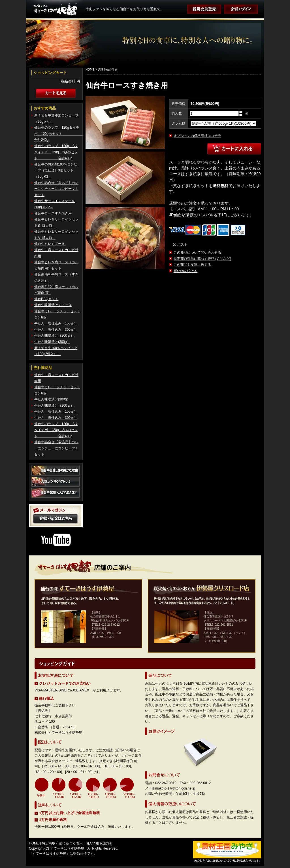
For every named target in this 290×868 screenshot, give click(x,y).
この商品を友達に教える (192, 265)
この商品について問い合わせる (197, 252)
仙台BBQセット (46, 299)
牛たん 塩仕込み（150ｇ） (56, 323)
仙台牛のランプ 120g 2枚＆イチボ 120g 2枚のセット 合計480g (56, 152)
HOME (90, 70)
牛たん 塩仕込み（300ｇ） (56, 330)
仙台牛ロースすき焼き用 (53, 213)
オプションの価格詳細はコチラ (197, 136)
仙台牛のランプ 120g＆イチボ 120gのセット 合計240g (58, 134)
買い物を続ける (185, 271)
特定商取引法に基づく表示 (62, 843)
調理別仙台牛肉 (108, 70)
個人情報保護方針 (99, 843)
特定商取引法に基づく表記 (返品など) (202, 259)
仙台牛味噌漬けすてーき (53, 305)
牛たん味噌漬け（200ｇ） (54, 336)
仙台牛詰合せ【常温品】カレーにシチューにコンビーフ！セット (56, 189)
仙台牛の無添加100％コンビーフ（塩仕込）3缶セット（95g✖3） (56, 170)
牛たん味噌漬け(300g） (52, 342)
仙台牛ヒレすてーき (50, 244)
